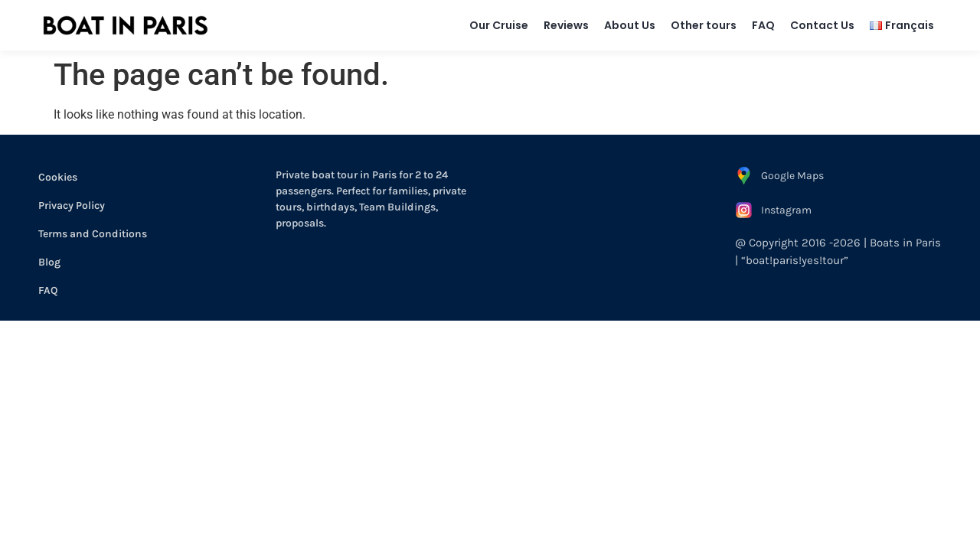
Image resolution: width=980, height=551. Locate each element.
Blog (49, 262)
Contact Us (822, 25)
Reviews (566, 25)
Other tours (704, 25)
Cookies (58, 177)
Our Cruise (499, 25)
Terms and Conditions (93, 234)
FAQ (763, 25)
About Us (630, 25)
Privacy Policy (72, 205)
